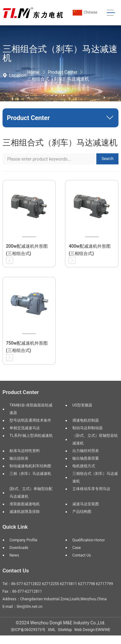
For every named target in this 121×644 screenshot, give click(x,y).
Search (108, 159)
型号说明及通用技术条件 (30, 420)
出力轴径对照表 (86, 451)
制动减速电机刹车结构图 (30, 466)
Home (33, 72)
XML (52, 630)
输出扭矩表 (19, 458)
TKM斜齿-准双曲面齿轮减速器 (31, 409)
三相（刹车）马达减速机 (30, 474)
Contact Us (82, 555)
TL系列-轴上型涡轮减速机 (31, 436)
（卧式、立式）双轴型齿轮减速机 (95, 439)
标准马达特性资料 (25, 451)
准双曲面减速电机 (25, 504)
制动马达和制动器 (88, 428)
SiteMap (65, 630)
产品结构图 (82, 512)
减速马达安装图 (86, 504)
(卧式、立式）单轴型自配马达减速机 (31, 493)
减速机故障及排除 (25, 512)
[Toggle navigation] (111, 13)
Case (77, 548)
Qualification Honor (89, 540)
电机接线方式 (84, 466)
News (14, 555)
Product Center (62, 72)
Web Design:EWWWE (92, 630)
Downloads (19, 548)
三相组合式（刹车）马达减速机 (58, 79)
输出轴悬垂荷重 (86, 458)
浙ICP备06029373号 (28, 630)
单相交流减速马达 (25, 428)
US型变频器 (82, 405)
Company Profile (23, 540)
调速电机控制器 (86, 420)
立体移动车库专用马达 (91, 489)
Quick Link (15, 527)
